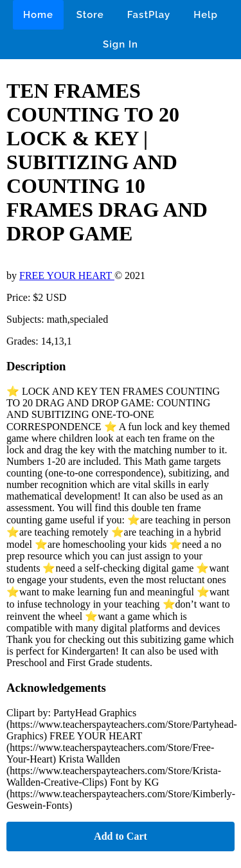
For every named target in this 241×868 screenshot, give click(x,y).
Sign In (121, 44)
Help (206, 15)
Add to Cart (121, 836)
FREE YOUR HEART (67, 276)
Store (90, 15)
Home (38, 15)
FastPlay (149, 15)
